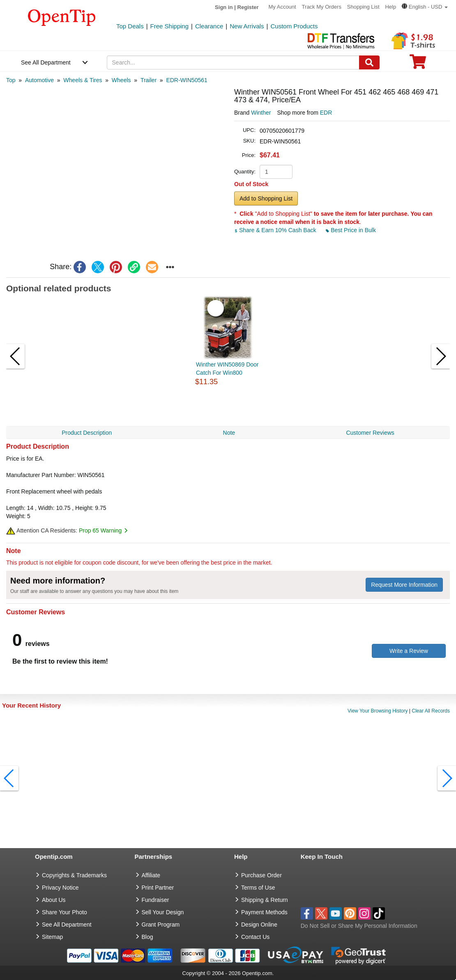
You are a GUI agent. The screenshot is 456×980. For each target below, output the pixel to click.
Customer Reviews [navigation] (370, 433)
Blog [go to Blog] (147, 937)
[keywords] (233, 62)
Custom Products (294, 26)
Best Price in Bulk (351, 230)
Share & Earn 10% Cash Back (276, 230)
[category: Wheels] (121, 80)
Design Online (259, 925)
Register (248, 7)
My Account (282, 7)
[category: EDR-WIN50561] (187, 80)
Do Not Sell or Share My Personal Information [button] (359, 926)
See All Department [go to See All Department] (67, 925)
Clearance (209, 26)
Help (390, 7)
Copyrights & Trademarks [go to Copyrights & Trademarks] (74, 875)
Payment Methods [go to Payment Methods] (264, 912)
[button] (425, 7)
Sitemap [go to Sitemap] (52, 937)
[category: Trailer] (149, 80)
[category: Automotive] (39, 80)
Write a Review (409, 651)
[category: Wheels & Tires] (83, 80)
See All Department (46, 62)
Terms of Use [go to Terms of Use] (258, 888)
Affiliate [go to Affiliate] (151, 875)
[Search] (369, 62)
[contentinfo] (62, 17)
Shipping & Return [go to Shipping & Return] (265, 900)
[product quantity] (276, 172)
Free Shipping (169, 26)
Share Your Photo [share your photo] (64, 912)
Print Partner (158, 888)
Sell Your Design (163, 912)
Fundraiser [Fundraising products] (155, 900)
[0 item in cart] (418, 64)
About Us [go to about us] (54, 900)
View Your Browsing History (378, 711)
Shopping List (363, 7)
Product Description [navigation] (87, 433)
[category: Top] (11, 80)
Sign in (224, 7)
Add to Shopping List (266, 198)
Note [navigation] (229, 433)
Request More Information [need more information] (404, 585)
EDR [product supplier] (326, 113)
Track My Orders (322, 7)
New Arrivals (247, 26)
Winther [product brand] (261, 113)
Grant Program (161, 925)
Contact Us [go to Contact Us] (255, 937)
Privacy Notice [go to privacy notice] (60, 888)
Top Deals (130, 26)
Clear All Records (431, 711)
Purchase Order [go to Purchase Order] (261, 875)
